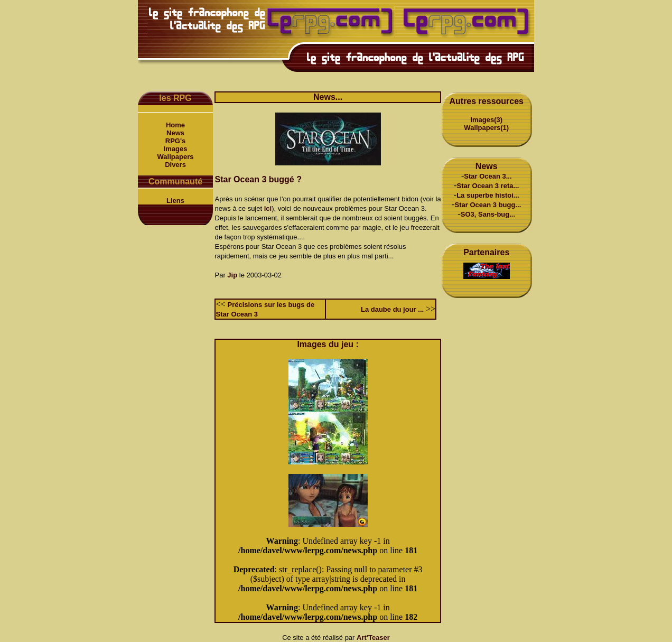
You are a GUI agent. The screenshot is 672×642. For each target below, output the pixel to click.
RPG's (176, 141)
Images (176, 149)
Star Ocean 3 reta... (488, 186)
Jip (232, 275)
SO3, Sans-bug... (488, 214)
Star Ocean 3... (488, 176)
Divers (175, 165)
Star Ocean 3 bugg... (488, 205)
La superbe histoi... (488, 195)
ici (268, 208)
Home (175, 125)
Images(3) (486, 120)
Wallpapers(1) (486, 128)
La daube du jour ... (392, 309)
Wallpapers (176, 157)
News (175, 133)
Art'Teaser (373, 638)
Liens (175, 201)
